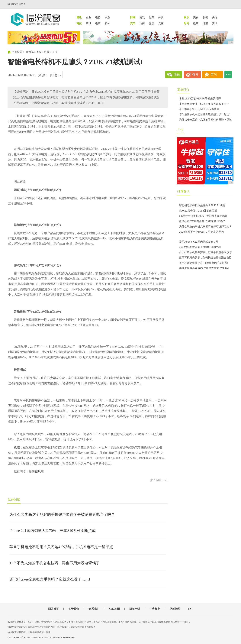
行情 (205, 23)
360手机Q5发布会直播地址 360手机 (200, 247)
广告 (180, 130)
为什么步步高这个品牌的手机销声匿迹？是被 (205, 120)
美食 (196, 17)
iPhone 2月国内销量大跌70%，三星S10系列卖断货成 (53, 531)
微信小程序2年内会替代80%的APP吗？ (202, 221)
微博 (195, 74)
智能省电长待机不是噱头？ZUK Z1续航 (202, 205)
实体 (107, 23)
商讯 (88, 23)
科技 (47, 52)
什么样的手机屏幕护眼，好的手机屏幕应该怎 (205, 252)
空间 (214, 74)
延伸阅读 (14, 499)
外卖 (161, 17)
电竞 (98, 17)
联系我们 (94, 609)
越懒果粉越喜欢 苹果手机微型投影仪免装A (204, 268)
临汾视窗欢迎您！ (17, 4)
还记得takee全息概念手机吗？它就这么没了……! (50, 579)
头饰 (215, 17)
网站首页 (53, 609)
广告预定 (155, 609)
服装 (205, 17)
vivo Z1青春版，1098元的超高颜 (198, 211)
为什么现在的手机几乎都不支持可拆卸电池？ (205, 226)
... (228, 75)
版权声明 (135, 609)
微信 (177, 74)
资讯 (215, 23)
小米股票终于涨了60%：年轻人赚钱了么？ (204, 104)
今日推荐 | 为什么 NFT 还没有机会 (199, 109)
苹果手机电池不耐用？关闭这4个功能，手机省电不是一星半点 (61, 547)
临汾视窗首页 (34, 52)
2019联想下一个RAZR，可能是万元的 (201, 232)
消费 (142, 23)
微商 (196, 23)
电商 (98, 23)
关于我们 (74, 609)
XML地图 (114, 609)
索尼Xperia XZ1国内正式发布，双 (199, 242)
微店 (152, 23)
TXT (190, 609)
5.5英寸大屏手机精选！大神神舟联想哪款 (203, 216)
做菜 (152, 17)
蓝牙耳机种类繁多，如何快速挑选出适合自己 (205, 257)
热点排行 (183, 89)
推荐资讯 (183, 191)
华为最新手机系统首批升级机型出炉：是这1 (205, 114)
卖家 (161, 23)
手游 (107, 17)
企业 (88, 17)
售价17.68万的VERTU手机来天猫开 (200, 99)
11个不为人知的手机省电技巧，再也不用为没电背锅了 (55, 563)
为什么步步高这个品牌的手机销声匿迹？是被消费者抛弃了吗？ (62, 514)
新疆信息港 (36, 471)
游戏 (142, 17)
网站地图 (175, 609)
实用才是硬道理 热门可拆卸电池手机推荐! (204, 263)
